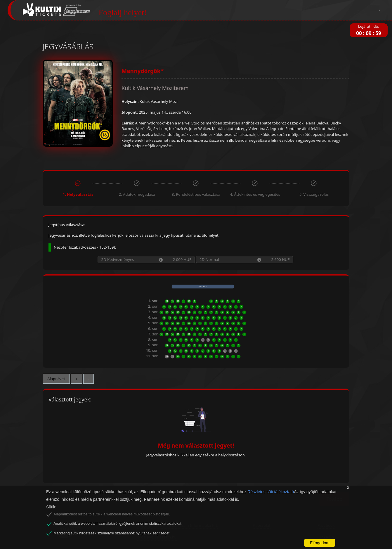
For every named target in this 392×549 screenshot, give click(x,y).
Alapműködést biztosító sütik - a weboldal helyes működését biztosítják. (112, 514)
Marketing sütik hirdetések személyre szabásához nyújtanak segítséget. (112, 533)
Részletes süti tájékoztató (271, 492)
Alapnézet (56, 379)
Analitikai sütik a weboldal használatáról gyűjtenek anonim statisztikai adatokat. (118, 524)
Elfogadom (320, 543)
